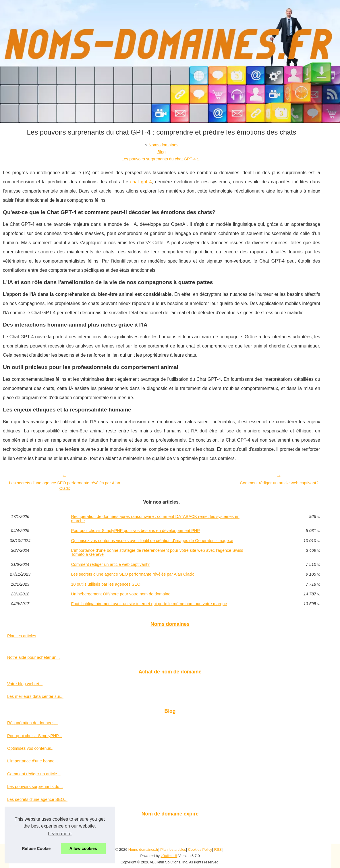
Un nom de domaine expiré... (34, 826)
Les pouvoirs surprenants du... (35, 787)
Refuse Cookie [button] (36, 848)
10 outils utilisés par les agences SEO (106, 584)
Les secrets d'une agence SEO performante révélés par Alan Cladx (65, 486)
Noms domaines (163, 145)
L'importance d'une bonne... (33, 761)
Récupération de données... (33, 723)
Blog (162, 152)
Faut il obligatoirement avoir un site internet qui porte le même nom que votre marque (149, 604)
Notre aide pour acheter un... (33, 657)
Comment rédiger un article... (34, 774)
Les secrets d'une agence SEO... (37, 799)
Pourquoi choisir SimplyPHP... (34, 736)
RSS (218, 849)
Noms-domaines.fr (143, 849)
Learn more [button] (60, 834)
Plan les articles (22, 636)
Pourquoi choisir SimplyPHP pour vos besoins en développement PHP (135, 531)
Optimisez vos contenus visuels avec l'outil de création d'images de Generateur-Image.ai (152, 541)
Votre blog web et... (25, 684)
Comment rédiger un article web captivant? (279, 483)
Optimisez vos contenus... (31, 748)
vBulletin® (169, 856)
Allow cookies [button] (83, 848)
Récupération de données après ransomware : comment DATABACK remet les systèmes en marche (155, 519)
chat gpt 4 (141, 182)
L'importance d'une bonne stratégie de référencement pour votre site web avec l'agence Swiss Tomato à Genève (157, 553)
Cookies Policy (200, 849)
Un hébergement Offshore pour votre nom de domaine (121, 594)
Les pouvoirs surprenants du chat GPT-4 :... (161, 159)
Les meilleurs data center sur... (35, 696)
